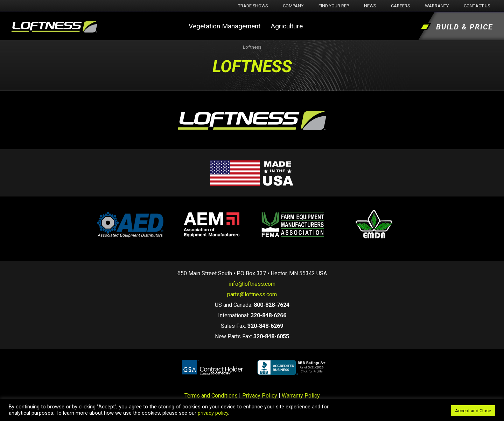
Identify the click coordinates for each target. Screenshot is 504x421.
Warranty (437, 6)
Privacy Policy (260, 396)
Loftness (252, 47)
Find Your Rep (334, 6)
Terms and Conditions (211, 396)
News (370, 6)
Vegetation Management (225, 26)
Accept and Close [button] (473, 411)
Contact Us (477, 6)
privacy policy (213, 413)
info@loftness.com (252, 284)
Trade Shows (253, 6)
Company (293, 6)
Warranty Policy (301, 396)
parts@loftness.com (252, 294)
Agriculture (287, 26)
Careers (400, 6)
